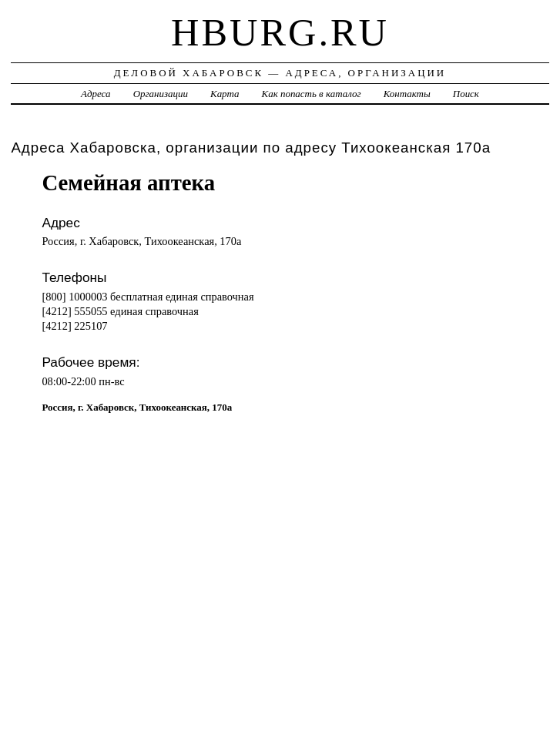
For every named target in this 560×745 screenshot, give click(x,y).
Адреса (96, 94)
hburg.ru (280, 32)
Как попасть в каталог (312, 94)
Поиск (466, 94)
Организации (161, 94)
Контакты (407, 94)
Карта (225, 94)
